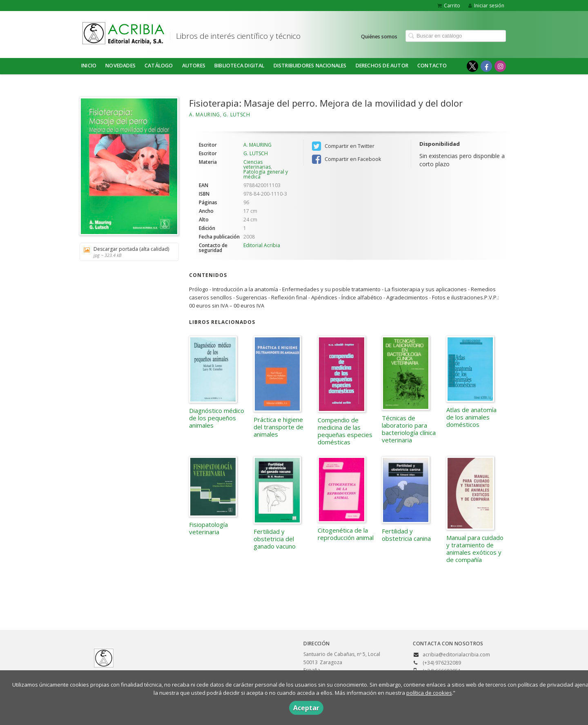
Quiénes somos (379, 36)
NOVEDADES (120, 66)
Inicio (89, 66)
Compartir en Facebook (346, 159)
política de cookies (429, 693)
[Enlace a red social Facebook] (486, 66)
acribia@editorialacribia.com (456, 655)
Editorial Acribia (262, 245)
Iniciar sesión (486, 6)
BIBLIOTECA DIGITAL (239, 66)
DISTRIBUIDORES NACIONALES (310, 66)
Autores (194, 66)
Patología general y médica (266, 174)
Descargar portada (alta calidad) (126, 252)
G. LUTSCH (236, 115)
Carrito (449, 6)
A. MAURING (205, 115)
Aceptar (306, 708)
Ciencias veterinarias (257, 164)
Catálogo (159, 66)
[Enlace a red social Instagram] (500, 66)
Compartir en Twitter (343, 146)
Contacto (432, 66)
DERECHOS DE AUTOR (382, 66)
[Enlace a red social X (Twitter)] (472, 66)
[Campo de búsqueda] (456, 36)
